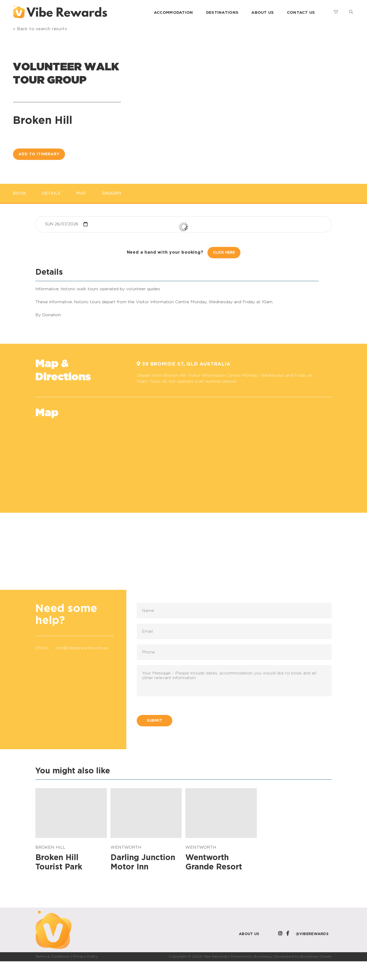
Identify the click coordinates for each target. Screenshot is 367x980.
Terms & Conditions (53, 957)
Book (19, 193)
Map (81, 193)
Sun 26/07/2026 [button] (62, 224)
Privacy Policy (86, 957)
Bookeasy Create (316, 957)
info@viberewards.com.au (82, 648)
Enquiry (112, 193)
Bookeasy (263, 957)
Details (51, 193)
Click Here (224, 253)
